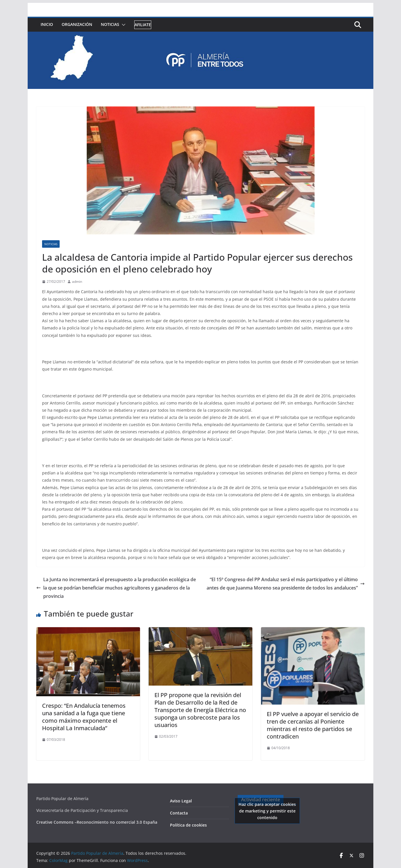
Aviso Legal (181, 801)
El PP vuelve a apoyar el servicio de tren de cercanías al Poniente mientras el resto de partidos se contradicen (313, 725)
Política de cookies (188, 825)
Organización (77, 24)
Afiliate (143, 25)
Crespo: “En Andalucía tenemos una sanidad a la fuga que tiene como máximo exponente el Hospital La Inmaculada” (84, 717)
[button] (122, 25)
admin (77, 282)
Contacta (179, 813)
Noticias (110, 24)
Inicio (47, 24)
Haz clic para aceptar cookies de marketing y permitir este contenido (267, 811)
